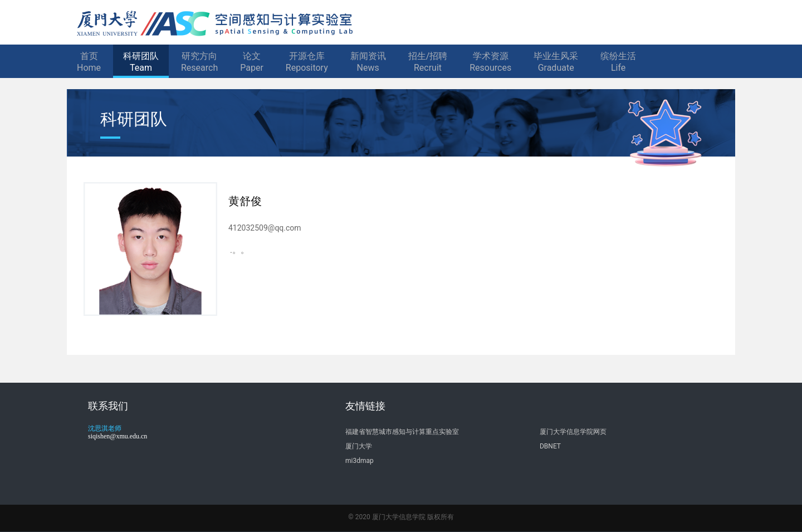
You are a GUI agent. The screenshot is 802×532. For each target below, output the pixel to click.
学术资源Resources (490, 62)
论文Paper (252, 62)
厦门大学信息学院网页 (573, 432)
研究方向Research (199, 62)
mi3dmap (360, 461)
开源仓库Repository (307, 62)
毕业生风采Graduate (556, 62)
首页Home (89, 62)
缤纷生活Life (618, 62)
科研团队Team (141, 62)
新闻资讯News (368, 62)
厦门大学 (359, 446)
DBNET (550, 446)
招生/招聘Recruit (428, 62)
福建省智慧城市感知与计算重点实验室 (402, 432)
